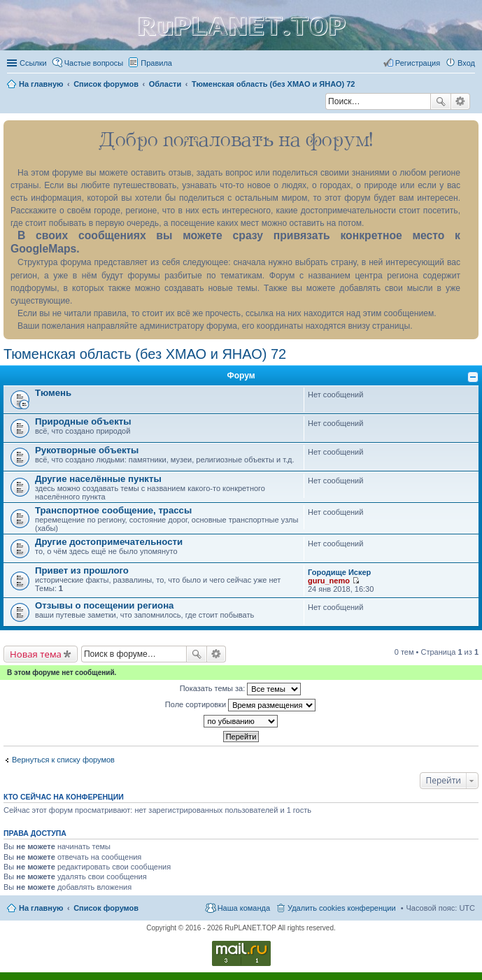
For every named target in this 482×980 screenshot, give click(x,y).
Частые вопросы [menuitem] (94, 63)
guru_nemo (329, 581)
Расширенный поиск (461, 101)
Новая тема (36, 654)
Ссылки (33, 63)
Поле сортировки (240, 705)
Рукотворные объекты (87, 450)
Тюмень (53, 393)
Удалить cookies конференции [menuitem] (342, 908)
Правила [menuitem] (156, 63)
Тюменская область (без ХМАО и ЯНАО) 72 (145, 354)
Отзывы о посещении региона (104, 605)
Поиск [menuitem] (321, 103)
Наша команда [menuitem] (244, 908)
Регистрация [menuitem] (418, 63)
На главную (41, 908)
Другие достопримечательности (109, 542)
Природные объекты (83, 421)
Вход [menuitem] (466, 63)
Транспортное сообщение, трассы (113, 510)
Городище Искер (339, 572)
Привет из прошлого (82, 570)
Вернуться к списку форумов (63, 760)
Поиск (441, 101)
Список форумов (106, 908)
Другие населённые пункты (98, 479)
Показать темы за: (241, 689)
